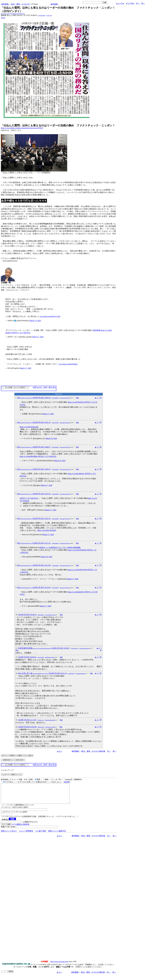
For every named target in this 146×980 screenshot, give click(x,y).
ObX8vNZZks (41, 615)
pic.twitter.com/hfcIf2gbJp (68, 364)
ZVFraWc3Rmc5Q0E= (50, 720)
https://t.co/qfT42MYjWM (77, 570)
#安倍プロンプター (60, 548)
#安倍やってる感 (46, 548)
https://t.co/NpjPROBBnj (29, 456)
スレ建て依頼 (41, 835)
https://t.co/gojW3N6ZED (77, 550)
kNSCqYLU (49, 16)
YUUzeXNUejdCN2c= (84, 648)
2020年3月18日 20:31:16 (58, 673)
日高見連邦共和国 (35, 648)
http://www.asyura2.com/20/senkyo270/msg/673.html (13, 14)
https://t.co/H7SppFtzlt (76, 402)
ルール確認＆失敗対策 (21, 828)
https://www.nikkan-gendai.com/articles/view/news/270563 (22, 128)
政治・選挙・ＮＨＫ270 (20, 4)
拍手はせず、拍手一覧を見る (44, 387)
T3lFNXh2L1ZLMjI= (50, 657)
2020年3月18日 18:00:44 (41, 398)
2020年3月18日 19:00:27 (61, 648)
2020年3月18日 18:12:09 (41, 565)
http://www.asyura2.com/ (59, 965)
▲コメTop (120, 3)
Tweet (3, 18)
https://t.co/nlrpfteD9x (76, 592)
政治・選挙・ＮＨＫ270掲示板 (93, 751)
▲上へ (60, 751)
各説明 (67, 782)
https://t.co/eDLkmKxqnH (29, 427)
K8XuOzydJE (41, 727)
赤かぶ (25, 398)
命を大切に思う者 (33, 673)
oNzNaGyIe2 (41, 720)
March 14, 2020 (35, 321)
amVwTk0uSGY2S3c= (50, 615)
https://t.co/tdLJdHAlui (76, 474)
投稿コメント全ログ (9, 835)
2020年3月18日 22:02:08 (27, 727)
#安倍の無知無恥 (74, 548)
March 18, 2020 (51, 438)
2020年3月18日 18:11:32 (41, 543)
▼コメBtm (130, 3)
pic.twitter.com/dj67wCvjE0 (50, 316)
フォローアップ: (7, 770)
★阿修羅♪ (5, 4)
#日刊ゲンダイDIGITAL (21, 333)
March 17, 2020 (38, 337)
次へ (138, 3)
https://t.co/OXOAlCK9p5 (47, 530)
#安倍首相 (96, 330)
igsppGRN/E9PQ (42, 16)
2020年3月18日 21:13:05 (27, 720)
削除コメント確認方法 (57, 835)
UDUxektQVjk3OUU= (65, 398)
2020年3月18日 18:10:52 (41, 519)
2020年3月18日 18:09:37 (41, 469)
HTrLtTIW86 (41, 657)
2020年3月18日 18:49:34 (27, 615)
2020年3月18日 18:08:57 (41, 447)
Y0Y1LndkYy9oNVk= (50, 727)
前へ (143, 3)
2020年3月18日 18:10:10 (41, 494)
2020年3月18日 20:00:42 (27, 657)
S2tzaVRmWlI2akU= (81, 674)
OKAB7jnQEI (71, 674)
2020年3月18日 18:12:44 (41, 587)
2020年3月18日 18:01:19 (41, 422)
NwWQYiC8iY (75, 648)
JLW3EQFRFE (55, 398)
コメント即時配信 (26, 835)
